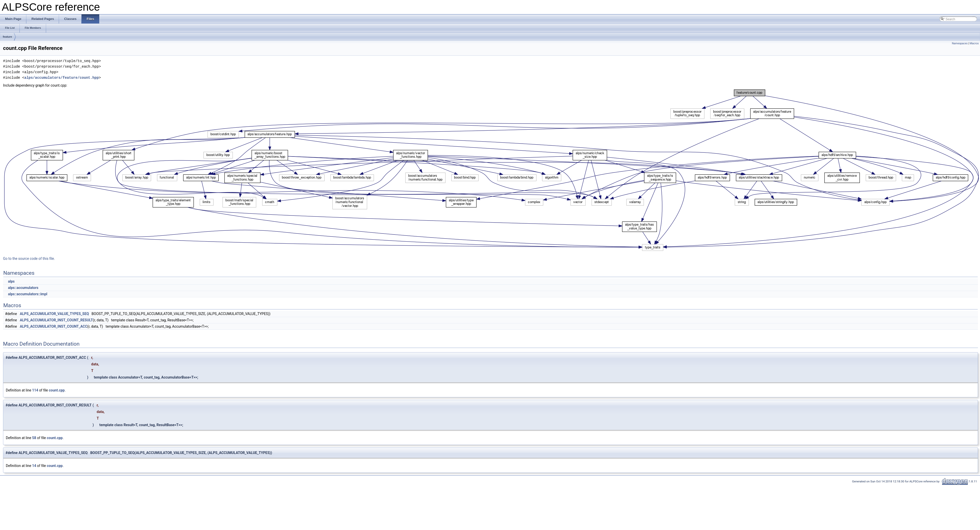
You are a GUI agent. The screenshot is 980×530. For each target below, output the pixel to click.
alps (11, 281)
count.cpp (57, 390)
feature (7, 37)
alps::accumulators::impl (27, 294)
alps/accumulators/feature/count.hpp (62, 78)
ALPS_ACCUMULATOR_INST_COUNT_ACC (54, 326)
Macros (974, 43)
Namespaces (960, 43)
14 (34, 466)
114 (35, 390)
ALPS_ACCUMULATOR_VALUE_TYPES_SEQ (54, 314)
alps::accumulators (23, 288)
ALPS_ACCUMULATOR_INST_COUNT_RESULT (56, 320)
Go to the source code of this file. (29, 259)
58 (34, 438)
